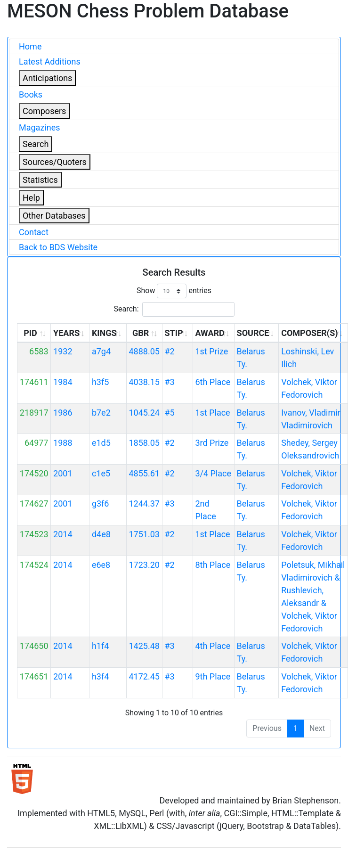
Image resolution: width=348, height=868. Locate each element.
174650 (34, 646)
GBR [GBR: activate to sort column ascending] (141, 333)
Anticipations (47, 78)
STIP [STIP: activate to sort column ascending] (174, 333)
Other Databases (54, 216)
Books (31, 94)
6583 (39, 351)
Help (31, 198)
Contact (34, 232)
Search (36, 144)
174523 (34, 534)
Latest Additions (50, 61)
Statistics (40, 180)
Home (30, 46)
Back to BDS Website (58, 247)
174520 (34, 473)
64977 (36, 443)
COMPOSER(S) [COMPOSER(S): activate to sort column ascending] (309, 333)
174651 (34, 676)
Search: (174, 309)
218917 (34, 413)
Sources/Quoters (55, 162)
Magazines (40, 127)
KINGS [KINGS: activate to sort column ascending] (104, 333)
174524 (34, 565)
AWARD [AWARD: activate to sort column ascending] (210, 333)
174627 (34, 504)
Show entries (174, 291)
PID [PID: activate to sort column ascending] (30, 333)
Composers (44, 111)
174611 (34, 382)
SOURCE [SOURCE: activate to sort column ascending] (253, 333)
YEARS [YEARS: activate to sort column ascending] (66, 333)
